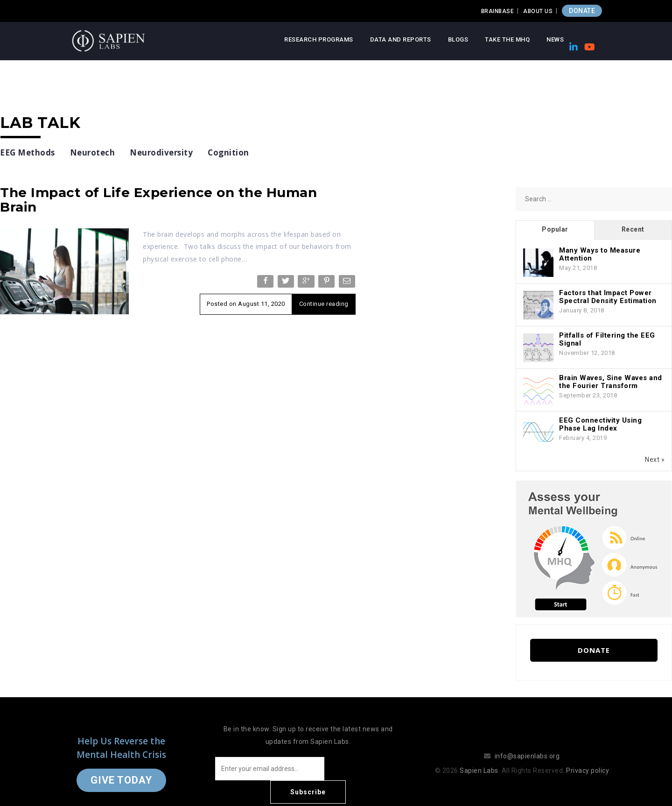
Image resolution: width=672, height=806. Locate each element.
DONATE (582, 11)
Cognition (228, 152)
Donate (594, 650)
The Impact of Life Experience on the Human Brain (158, 200)
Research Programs (319, 39)
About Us (538, 11)
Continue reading (324, 304)
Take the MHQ (507, 39)
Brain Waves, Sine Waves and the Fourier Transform (611, 382)
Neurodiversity (161, 152)
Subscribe (364, 769)
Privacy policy (588, 759)
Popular (555, 229)
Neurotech (93, 152)
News (555, 39)
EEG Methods (28, 152)
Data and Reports (401, 39)
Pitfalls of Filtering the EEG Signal (607, 339)
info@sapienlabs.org (527, 744)
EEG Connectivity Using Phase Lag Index (600, 424)
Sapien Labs (479, 759)
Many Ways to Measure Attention (600, 254)
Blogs (458, 39)
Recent (633, 229)
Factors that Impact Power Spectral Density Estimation (608, 297)
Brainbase (498, 11)
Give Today (121, 768)
